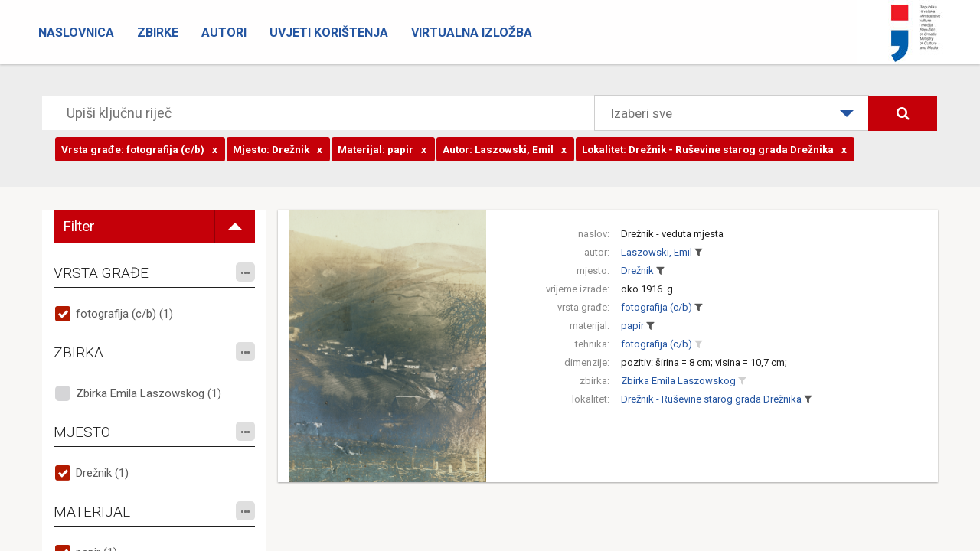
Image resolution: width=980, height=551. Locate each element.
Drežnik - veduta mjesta (672, 234)
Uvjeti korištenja (329, 33)
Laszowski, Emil (657, 252)
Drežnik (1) (102, 473)
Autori (224, 33)
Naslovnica (76, 33)
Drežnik (637, 271)
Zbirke (158, 33)
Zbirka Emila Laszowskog (678, 381)
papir (632, 326)
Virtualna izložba (472, 33)
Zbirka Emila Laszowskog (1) (149, 393)
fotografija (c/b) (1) (124, 314)
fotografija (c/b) (657, 307)
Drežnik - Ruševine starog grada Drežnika (711, 399)
